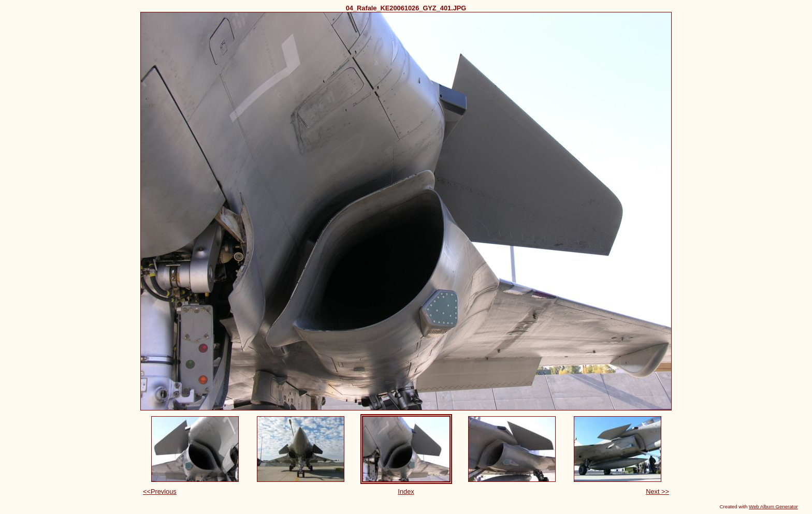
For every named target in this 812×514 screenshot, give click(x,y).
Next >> (657, 491)
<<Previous (160, 491)
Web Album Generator (773, 506)
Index (406, 491)
